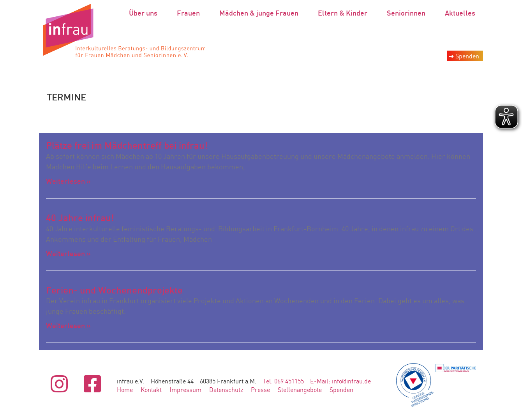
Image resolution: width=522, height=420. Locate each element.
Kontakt (151, 390)
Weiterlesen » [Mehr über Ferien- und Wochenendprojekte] (68, 325)
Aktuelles (460, 13)
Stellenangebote (300, 390)
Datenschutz (226, 390)
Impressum (185, 390)
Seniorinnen (408, 13)
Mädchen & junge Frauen (261, 13)
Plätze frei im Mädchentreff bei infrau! (127, 145)
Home (125, 390)
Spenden (341, 390)
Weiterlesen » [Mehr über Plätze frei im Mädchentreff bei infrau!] (68, 181)
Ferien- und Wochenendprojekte (114, 290)
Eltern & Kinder (345, 13)
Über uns (145, 13)
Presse (260, 390)
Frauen (190, 13)
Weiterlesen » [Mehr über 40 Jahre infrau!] (68, 253)
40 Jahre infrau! (80, 218)
